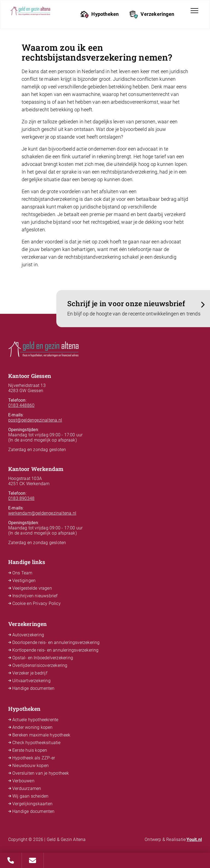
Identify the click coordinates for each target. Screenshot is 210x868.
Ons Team (22, 573)
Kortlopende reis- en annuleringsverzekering (56, 650)
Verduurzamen (27, 788)
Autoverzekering (28, 635)
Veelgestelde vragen (32, 588)
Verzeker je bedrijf (30, 673)
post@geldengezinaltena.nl (35, 420)
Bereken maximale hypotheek (41, 735)
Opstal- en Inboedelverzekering (43, 658)
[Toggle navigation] (194, 11)
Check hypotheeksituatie (37, 743)
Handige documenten (33, 688)
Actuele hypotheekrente (35, 720)
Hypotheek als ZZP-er (34, 758)
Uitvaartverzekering (31, 681)
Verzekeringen (152, 14)
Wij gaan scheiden (30, 796)
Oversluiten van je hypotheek (41, 773)
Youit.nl (194, 839)
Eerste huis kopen (30, 750)
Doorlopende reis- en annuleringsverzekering (56, 642)
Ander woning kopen (33, 727)
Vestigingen (24, 581)
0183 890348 (21, 498)
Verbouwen (23, 781)
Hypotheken (100, 14)
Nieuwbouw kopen (30, 766)
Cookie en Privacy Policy (37, 603)
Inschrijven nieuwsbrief (35, 596)
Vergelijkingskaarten (32, 804)
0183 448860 (21, 405)
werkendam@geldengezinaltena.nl (42, 513)
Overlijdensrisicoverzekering (40, 665)
